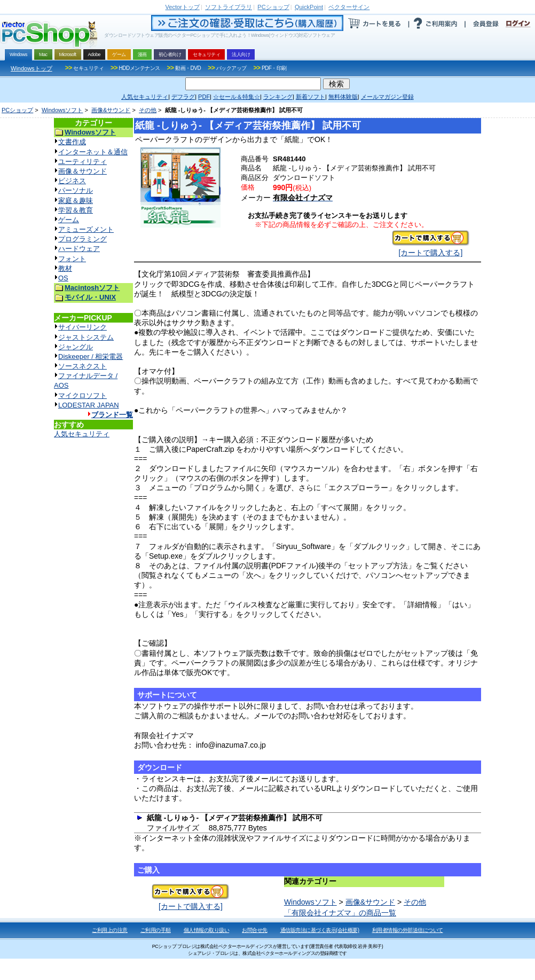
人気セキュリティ (82, 434)
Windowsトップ (32, 68)
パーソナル (76, 190)
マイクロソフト (82, 395)
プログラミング (82, 239)
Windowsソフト (62, 110)
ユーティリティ (82, 162)
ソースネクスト (82, 366)
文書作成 (72, 142)
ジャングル (76, 347)
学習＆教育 (76, 210)
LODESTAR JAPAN (89, 405)
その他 (148, 110)
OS (63, 278)
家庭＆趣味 (76, 201)
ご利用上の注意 (110, 930)
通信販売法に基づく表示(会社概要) (320, 930)
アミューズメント (86, 229)
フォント (72, 259)
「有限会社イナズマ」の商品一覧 (340, 913)
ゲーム (69, 220)
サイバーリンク (82, 327)
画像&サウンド (111, 110)
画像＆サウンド (82, 171)
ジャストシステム (86, 337)
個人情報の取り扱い (207, 930)
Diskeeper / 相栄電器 (91, 356)
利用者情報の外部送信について (408, 930)
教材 (65, 268)
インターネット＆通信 (93, 152)
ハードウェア (79, 249)
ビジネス (72, 181)
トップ (183, 7)
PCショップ (17, 110)
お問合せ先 (255, 930)
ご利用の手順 (156, 930)
